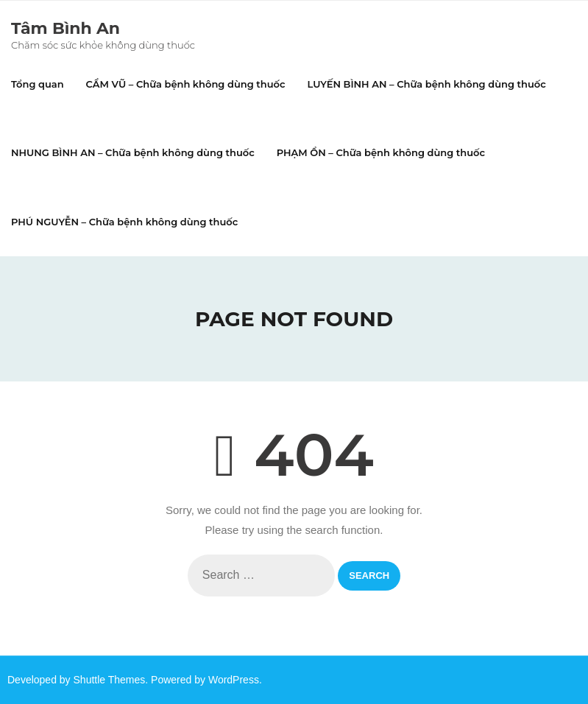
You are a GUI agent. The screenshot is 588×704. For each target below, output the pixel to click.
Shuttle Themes (110, 680)
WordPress (234, 680)
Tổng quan (38, 84)
